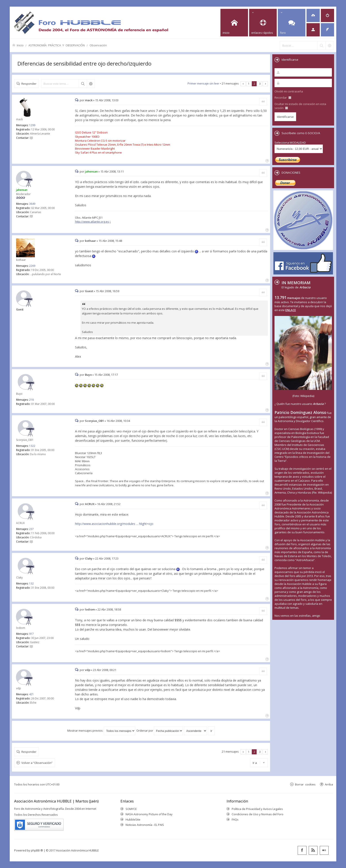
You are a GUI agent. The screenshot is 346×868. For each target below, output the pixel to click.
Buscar (83, 84)
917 (31, 634)
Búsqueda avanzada (91, 84)
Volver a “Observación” (37, 763)
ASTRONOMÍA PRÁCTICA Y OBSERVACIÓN (57, 45)
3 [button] (260, 84)
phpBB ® (37, 850)
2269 (32, 266)
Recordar (283, 98)
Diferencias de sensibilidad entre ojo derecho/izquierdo (84, 63)
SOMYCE (131, 809)
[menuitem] (313, 15)
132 (31, 583)
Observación (98, 45)
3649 (32, 204)
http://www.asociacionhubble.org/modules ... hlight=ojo (114, 524)
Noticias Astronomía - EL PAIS (145, 825)
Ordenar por (160, 731)
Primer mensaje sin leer (203, 83)
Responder (29, 84)
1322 (32, 446)
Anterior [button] (243, 84)
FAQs (235, 819)
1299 (32, 125)
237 (31, 529)
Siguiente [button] (265, 84)
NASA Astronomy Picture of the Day (149, 814)
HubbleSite (133, 819)
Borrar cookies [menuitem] (305, 784)
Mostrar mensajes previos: (101, 731)
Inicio (20, 45)
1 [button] (249, 84)
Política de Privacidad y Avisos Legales (257, 809)
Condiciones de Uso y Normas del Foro (258, 814)
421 (31, 694)
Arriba (329, 784)
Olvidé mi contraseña (289, 91)
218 (31, 400)
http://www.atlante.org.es (92, 222)
